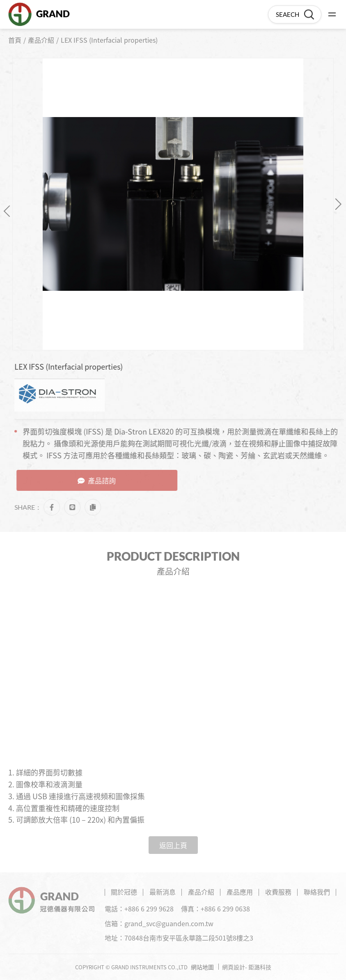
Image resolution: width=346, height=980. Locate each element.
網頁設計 (234, 967)
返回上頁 (173, 845)
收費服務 (278, 892)
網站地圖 (202, 967)
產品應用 (240, 892)
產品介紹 (41, 40)
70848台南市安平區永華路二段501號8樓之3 (189, 938)
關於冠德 (124, 892)
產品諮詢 (102, 480)
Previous (9, 211)
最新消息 (163, 892)
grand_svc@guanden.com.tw (169, 923)
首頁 (15, 40)
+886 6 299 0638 (225, 909)
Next (336, 204)
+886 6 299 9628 (149, 909)
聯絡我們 (317, 892)
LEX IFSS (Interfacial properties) (109, 40)
